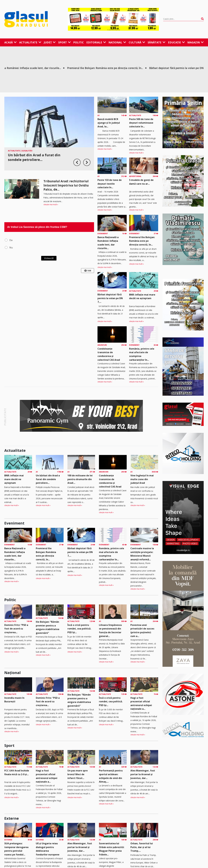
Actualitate (30, 42)
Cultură (137, 42)
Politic (79, 42)
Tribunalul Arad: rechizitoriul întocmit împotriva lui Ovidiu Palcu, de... (66, 185)
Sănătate (157, 42)
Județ (50, 42)
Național (117, 42)
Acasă (10, 42)
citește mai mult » (51, 204)
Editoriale (96, 42)
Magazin (196, 42)
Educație (176, 42)
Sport (64, 42)
